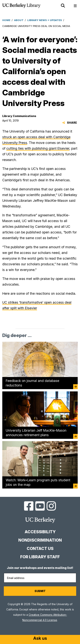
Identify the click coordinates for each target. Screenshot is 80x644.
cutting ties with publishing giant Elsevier (38, 148)
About (19, 20)
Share (70, 123)
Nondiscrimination (40, 540)
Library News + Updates (45, 20)
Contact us (40, 549)
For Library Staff (40, 557)
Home (6, 20)
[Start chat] (40, 639)
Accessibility (40, 532)
